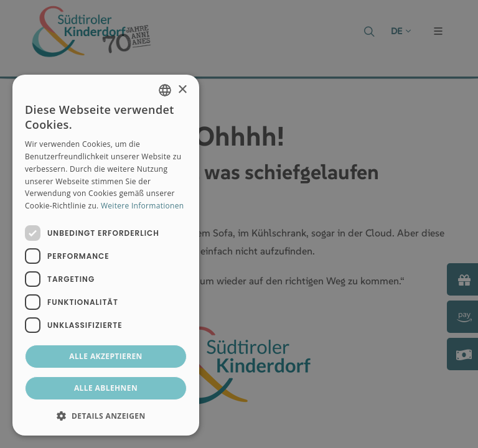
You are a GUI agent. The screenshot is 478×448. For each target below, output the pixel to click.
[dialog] (106, 255)
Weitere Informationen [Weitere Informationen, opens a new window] (143, 206)
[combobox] (165, 90)
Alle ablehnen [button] (106, 388)
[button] (106, 416)
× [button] (182, 90)
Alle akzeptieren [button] (106, 356)
